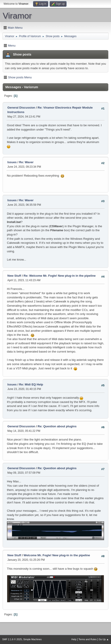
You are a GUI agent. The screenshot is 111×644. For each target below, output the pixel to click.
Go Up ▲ (104, 639)
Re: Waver (26, 162)
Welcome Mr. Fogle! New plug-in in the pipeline (57, 555)
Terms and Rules (88, 639)
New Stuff (14, 276)
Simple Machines (32, 639)
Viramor (17, 16)
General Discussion (21, 108)
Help (74, 639)
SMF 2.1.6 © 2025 (12, 639)
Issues (12, 162)
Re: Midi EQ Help (31, 384)
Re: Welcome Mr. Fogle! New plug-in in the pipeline (60, 276)
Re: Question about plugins (57, 426)
